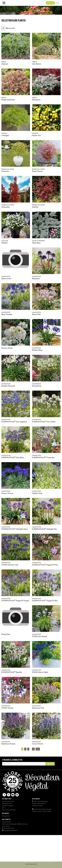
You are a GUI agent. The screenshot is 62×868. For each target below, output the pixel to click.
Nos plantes (6, 816)
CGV (4, 808)
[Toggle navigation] (57, 3)
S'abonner (50, 764)
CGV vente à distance (9, 810)
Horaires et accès (38, 806)
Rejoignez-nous (7, 804)
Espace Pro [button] (50, 3)
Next (38, 749)
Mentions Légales (8, 806)
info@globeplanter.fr (10, 830)
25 (33, 749)
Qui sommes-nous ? (8, 801)
